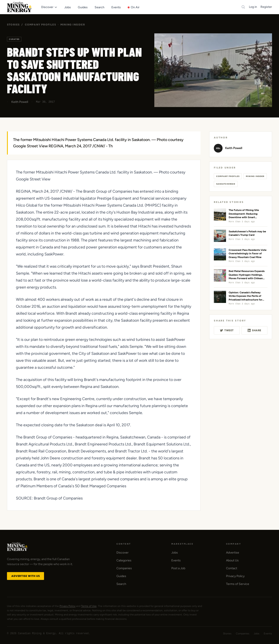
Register (266, 7)
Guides (121, 576)
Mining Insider (73, 25)
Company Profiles (40, 25)
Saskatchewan (226, 184)
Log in (253, 7)
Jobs (175, 553)
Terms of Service (238, 584)
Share (254, 330)
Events (176, 560)
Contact (232, 568)
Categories (124, 560)
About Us (232, 560)
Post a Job (178, 568)
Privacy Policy (235, 576)
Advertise (233, 553)
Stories (13, 25)
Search (121, 584)
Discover (122, 553)
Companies (124, 568)
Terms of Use (89, 606)
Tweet (227, 330)
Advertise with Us (26, 576)
